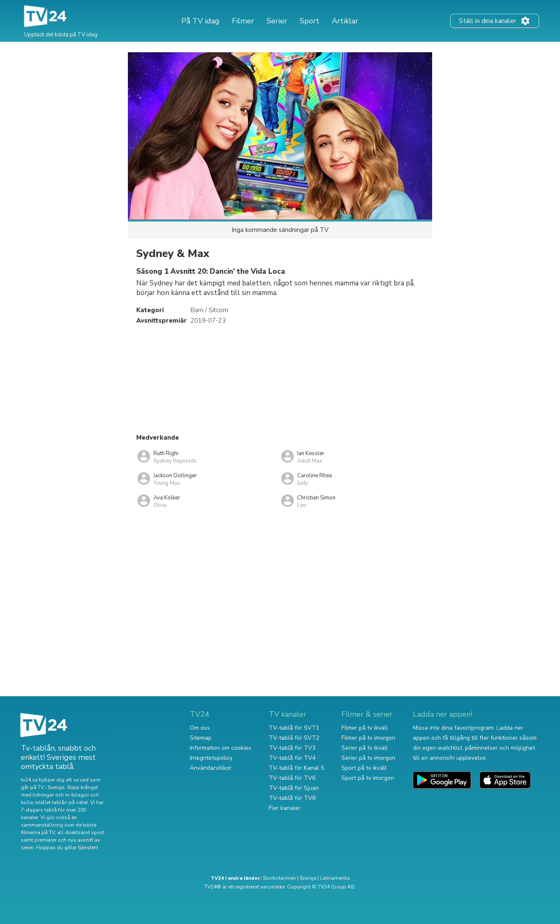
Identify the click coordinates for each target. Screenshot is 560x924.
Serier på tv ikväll (365, 748)
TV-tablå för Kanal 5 (296, 768)
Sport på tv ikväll (364, 768)
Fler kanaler (285, 808)
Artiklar (345, 21)
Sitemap (201, 738)
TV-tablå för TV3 (292, 748)
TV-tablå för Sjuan (294, 788)
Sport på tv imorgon (368, 778)
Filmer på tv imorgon (368, 738)
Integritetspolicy (211, 758)
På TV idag (200, 21)
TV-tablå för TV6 (292, 778)
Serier (277, 21)
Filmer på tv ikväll (365, 728)
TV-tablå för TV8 (292, 798)
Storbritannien (279, 878)
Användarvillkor (211, 768)
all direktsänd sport (81, 832)
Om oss (200, 728)
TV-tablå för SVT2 (294, 738)
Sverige (308, 878)
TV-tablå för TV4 (292, 758)
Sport (309, 21)
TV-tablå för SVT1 (294, 728)
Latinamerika (335, 878)
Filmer (243, 21)
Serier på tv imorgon (368, 758)
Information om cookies (220, 748)
